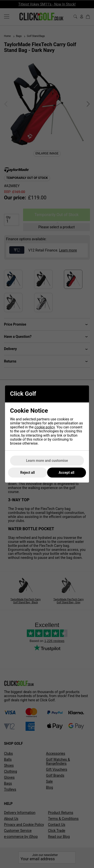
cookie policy (45, 427)
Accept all (66, 473)
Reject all (28, 473)
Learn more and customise (47, 461)
